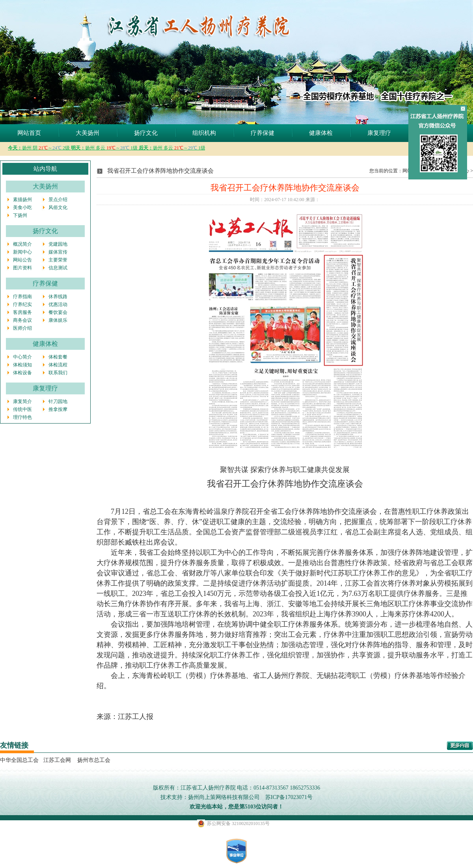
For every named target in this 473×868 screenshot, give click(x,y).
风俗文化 (58, 207)
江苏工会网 (57, 760)
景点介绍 (58, 200)
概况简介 (22, 244)
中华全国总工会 (19, 760)
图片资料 (22, 268)
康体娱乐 (58, 320)
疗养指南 (22, 297)
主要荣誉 (58, 260)
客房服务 (22, 312)
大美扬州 (88, 133)
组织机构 (204, 133)
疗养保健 (263, 133)
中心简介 (22, 357)
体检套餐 (58, 357)
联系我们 (58, 373)
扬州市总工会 (93, 760)
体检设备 (22, 373)
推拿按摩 (58, 409)
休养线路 (58, 297)
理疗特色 (22, 417)
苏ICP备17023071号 (289, 797)
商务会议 (22, 320)
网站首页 (29, 133)
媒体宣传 (58, 252)
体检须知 (22, 365)
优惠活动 (58, 304)
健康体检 (321, 133)
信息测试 (58, 268)
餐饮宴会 (58, 312)
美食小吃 (22, 207)
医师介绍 (22, 328)
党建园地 (58, 244)
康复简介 (22, 401)
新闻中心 (22, 252)
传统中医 (22, 409)
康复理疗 (379, 133)
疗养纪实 (22, 304)
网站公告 (22, 260)
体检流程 (58, 365)
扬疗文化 (146, 133)
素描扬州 (22, 200)
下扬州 (20, 215)
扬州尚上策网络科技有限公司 (224, 797)
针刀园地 (58, 401)
